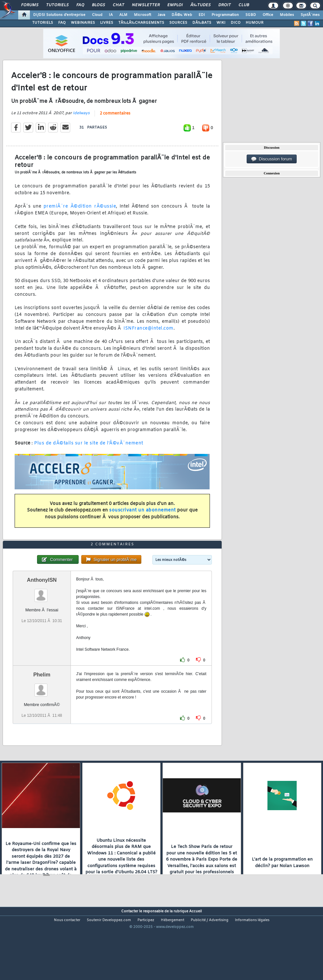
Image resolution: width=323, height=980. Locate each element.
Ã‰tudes (200, 5)
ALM (123, 15)
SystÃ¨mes (310, 15)
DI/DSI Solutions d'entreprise (59, 15)
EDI (202, 15)
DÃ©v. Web (182, 15)
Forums (30, 5)
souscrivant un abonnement (142, 521)
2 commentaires (115, 124)
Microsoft (142, 15)
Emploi (175, 5)
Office (268, 15)
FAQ (80, 5)
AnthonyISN (42, 611)
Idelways (81, 123)
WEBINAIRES (83, 23)
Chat (118, 5)
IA (111, 15)
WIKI (221, 23)
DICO (236, 23)
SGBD (251, 15)
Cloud (97, 15)
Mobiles (287, 15)
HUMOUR (255, 23)
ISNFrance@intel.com (149, 339)
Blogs (98, 5)
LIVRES (107, 23)
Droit (225, 5)
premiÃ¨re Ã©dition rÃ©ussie (80, 217)
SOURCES (178, 23)
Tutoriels (57, 5)
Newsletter (146, 5)
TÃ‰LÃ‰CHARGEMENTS (141, 23)
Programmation (225, 15)
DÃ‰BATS (202, 23)
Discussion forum (272, 159)
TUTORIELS (43, 23)
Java (161, 15)
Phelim (42, 705)
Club (244, 5)
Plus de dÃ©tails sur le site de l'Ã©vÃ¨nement (89, 454)
